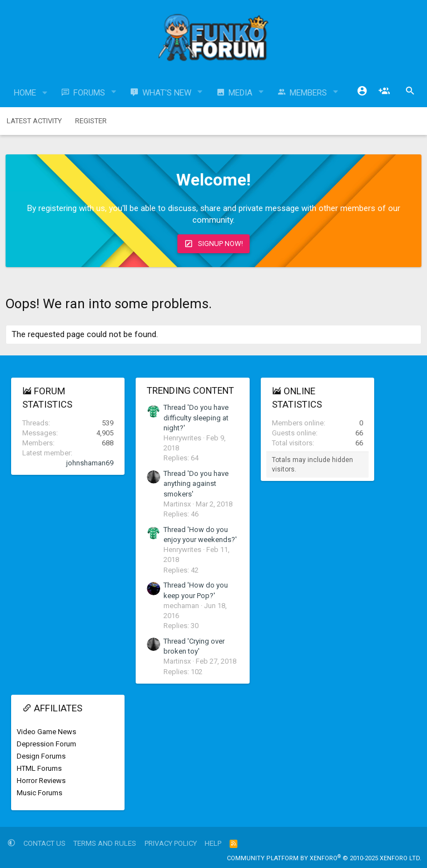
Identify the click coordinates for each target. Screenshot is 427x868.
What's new (167, 93)
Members (308, 93)
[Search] (410, 91)
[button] (45, 93)
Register (91, 121)
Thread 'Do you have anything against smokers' (196, 483)
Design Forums (41, 756)
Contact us (44, 843)
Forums (89, 93)
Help (213, 843)
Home (25, 93)
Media (240, 93)
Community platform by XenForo (324, 858)
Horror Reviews (41, 781)
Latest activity (34, 121)
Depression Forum (46, 744)
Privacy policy (171, 843)
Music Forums (39, 793)
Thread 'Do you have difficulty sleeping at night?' (196, 417)
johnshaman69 (90, 463)
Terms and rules (105, 843)
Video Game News (46, 732)
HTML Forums (39, 768)
